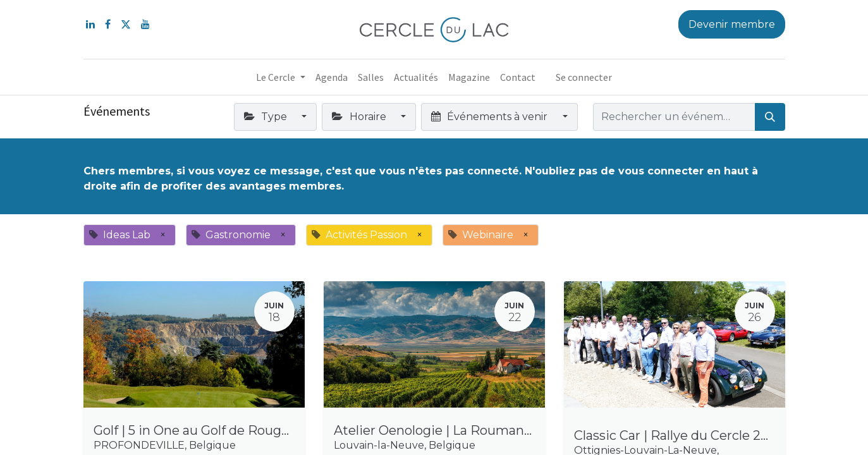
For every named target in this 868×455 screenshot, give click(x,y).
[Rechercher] (770, 117)
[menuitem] (332, 77)
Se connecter (584, 77)
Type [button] (267, 117)
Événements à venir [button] (491, 117)
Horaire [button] (360, 117)
